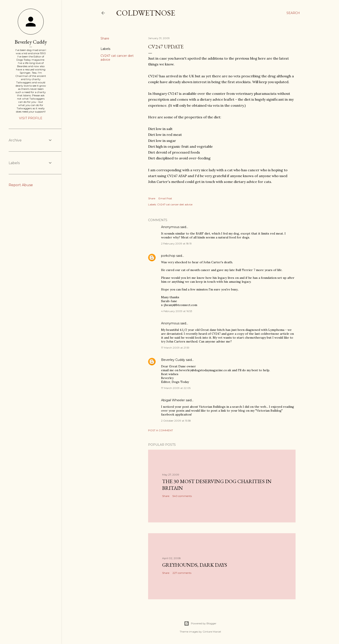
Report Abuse (21, 185)
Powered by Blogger (200, 623)
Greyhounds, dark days (195, 565)
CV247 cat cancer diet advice (175, 204)
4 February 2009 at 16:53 (177, 311)
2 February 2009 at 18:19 (176, 243)
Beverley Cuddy (173, 360)
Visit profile (31, 118)
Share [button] (105, 38)
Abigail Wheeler (173, 400)
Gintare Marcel (212, 632)
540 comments (182, 496)
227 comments (182, 573)
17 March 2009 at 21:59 (175, 348)
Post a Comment (161, 430)
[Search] (293, 13)
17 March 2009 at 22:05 (176, 388)
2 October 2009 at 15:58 (176, 421)
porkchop (168, 256)
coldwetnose (146, 13)
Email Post (165, 198)
